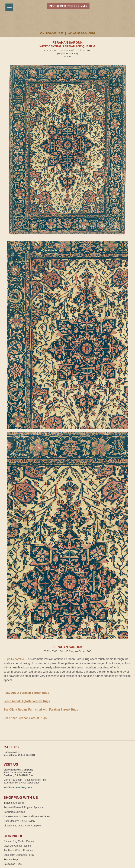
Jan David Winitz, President (19, 850)
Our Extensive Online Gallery (19, 821)
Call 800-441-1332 (52, 33)
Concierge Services (14, 812)
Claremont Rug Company (67, 24)
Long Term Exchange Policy (19, 855)
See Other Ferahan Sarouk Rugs (25, 718)
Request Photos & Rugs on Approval (23, 807)
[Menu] (9, 7)
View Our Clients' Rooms (17, 846)
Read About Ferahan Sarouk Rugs (26, 693)
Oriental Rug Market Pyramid (19, 841)
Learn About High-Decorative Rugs (27, 701)
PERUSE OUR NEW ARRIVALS (68, 6)
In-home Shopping (14, 803)
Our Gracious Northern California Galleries (27, 816)
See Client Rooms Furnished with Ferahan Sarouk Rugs (41, 710)
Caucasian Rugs (13, 864)
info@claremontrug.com (18, 787)
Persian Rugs (11, 859)
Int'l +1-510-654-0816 (81, 33)
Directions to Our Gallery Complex (22, 826)
